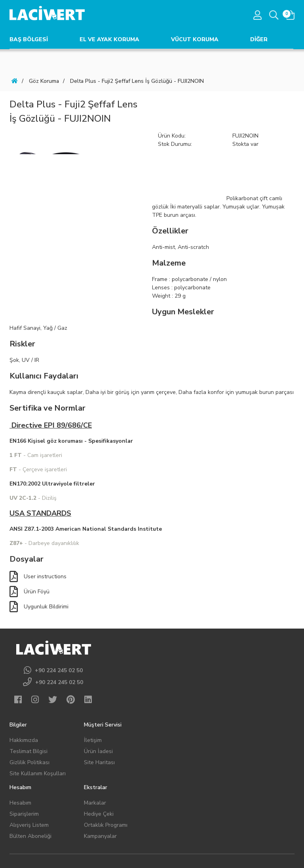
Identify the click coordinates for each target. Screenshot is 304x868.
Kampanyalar (100, 836)
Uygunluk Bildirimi (39, 607)
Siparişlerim (24, 814)
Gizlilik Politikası (29, 762)
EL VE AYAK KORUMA (109, 39)
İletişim (93, 740)
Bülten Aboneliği (30, 836)
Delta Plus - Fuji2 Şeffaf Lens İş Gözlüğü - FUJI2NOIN (137, 81)
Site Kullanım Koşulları (38, 773)
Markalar (95, 803)
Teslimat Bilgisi (28, 751)
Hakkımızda (24, 740)
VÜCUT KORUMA (195, 39)
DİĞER (259, 39)
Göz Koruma (44, 81)
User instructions (38, 577)
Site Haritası (99, 762)
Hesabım (20, 803)
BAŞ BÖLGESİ (29, 39)
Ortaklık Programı (106, 825)
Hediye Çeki (99, 814)
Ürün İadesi (98, 751)
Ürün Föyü (29, 592)
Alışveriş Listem (29, 825)
